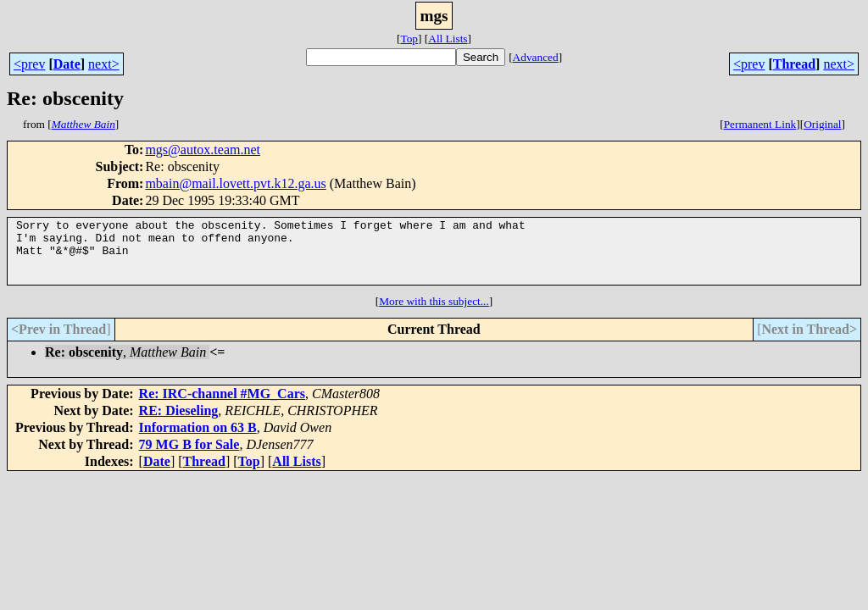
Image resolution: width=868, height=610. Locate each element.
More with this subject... (434, 314)
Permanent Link (760, 124)
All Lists (448, 39)
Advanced (536, 57)
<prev (29, 64)
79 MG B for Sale (189, 457)
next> (104, 64)
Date (67, 64)
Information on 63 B (198, 440)
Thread (794, 64)
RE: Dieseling (179, 423)
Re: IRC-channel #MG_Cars (222, 406)
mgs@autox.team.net (203, 150)
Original (822, 124)
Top (409, 39)
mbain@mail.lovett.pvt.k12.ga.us (235, 183)
